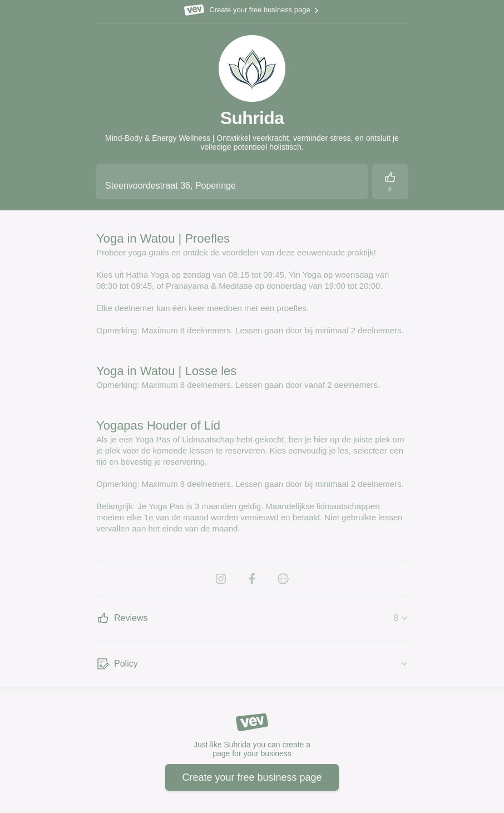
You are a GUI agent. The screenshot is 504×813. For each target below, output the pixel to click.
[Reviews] (390, 181)
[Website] (283, 579)
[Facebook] (252, 579)
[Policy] (252, 664)
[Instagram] (221, 579)
